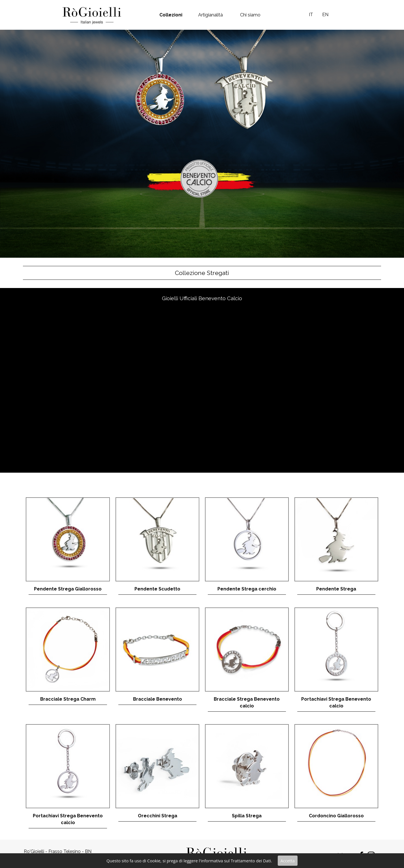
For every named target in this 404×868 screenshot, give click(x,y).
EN (325, 15)
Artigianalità (210, 15)
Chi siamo (250, 15)
